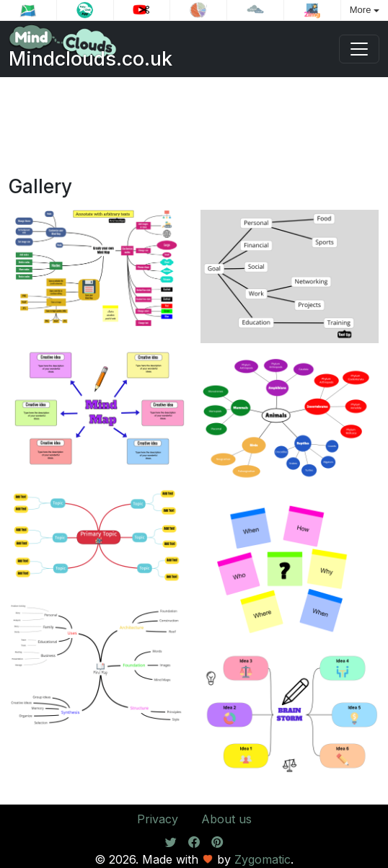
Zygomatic (263, 859)
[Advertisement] (194, 132)
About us (226, 819)
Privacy (158, 819)
